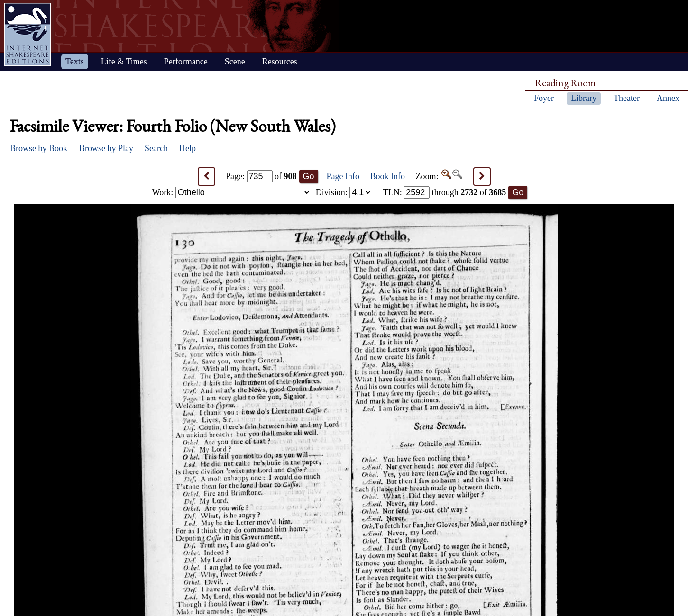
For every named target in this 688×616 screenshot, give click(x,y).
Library (584, 98)
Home (28, 34)
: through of (445, 192)
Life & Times (124, 62)
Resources (280, 62)
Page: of (261, 176)
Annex (668, 98)
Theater (627, 98)
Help (188, 148)
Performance (186, 62)
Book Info (388, 176)
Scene (235, 62)
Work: (232, 192)
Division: (344, 192)
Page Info (343, 176)
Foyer (544, 98)
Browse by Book (39, 148)
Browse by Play (106, 148)
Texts (75, 62)
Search (156, 148)
